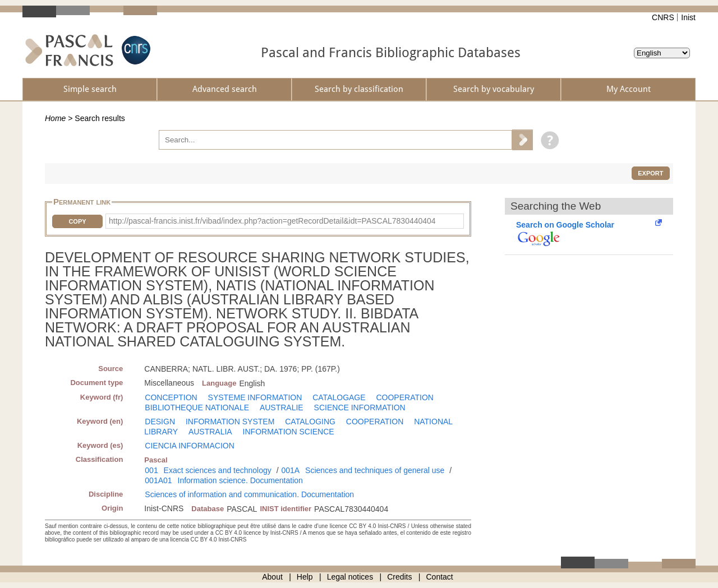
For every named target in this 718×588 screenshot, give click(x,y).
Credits (399, 577)
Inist (688, 17)
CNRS (663, 17)
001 (151, 470)
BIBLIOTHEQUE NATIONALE (197, 408)
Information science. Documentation (240, 480)
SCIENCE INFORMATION (360, 408)
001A (290, 470)
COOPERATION (404, 397)
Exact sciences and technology (218, 470)
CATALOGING (310, 422)
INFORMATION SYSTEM (230, 422)
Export (650, 173)
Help (305, 577)
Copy (77, 221)
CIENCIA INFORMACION (189, 446)
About (272, 577)
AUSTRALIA (210, 432)
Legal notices (350, 577)
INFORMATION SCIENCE (289, 432)
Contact (440, 577)
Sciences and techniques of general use (375, 470)
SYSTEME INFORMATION (255, 397)
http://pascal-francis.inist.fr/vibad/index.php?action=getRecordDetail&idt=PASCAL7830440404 (272, 221)
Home (55, 118)
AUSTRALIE (282, 408)
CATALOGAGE (339, 397)
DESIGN (160, 422)
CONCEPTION (171, 397)
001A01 (158, 480)
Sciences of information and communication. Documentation (249, 494)
